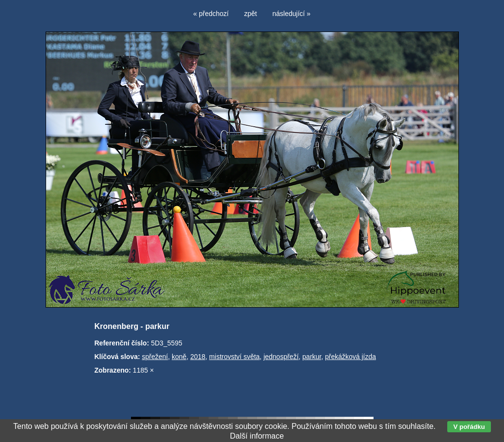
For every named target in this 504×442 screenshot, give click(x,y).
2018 (198, 357)
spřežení (155, 357)
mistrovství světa (234, 357)
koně (179, 357)
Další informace (257, 436)
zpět (250, 14)
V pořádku (469, 427)
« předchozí (211, 14)
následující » (292, 14)
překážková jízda (350, 357)
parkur (312, 357)
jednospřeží (281, 357)
